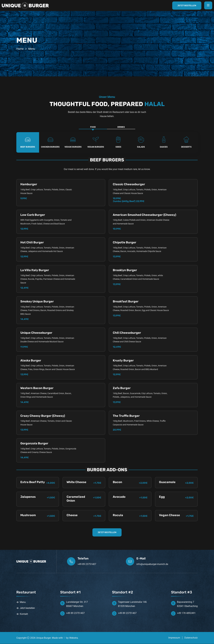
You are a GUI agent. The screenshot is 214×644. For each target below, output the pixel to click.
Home (20, 49)
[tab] (28, 142)
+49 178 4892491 (186, 613)
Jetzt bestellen (27, 608)
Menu (23, 602)
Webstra (74, 638)
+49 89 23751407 (87, 564)
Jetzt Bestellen (187, 6)
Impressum (174, 638)
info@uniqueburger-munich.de (152, 564)
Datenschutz (191, 638)
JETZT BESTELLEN (107, 532)
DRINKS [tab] (121, 127)
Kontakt (24, 614)
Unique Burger (43, 638)
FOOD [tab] (93, 127)
